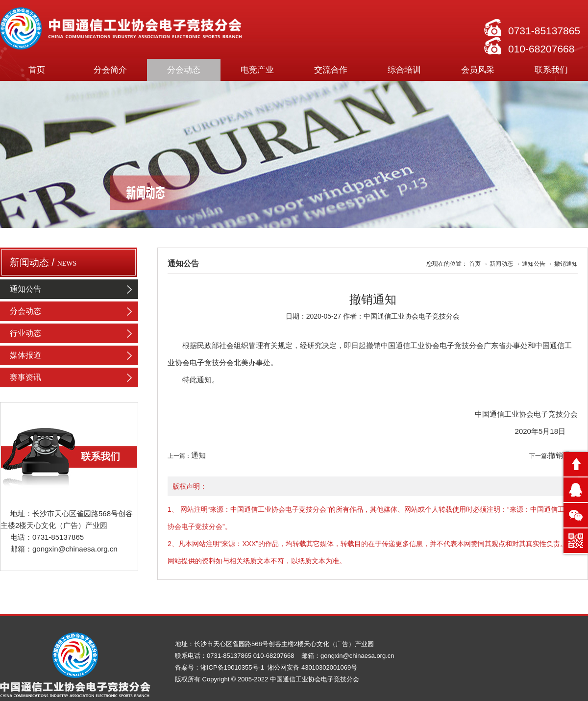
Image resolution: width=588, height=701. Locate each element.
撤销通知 (563, 455)
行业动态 (74, 333)
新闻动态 (501, 264)
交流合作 (331, 70)
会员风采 (478, 70)
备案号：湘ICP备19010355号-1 (220, 667)
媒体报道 (74, 355)
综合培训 (404, 70)
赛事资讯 (74, 377)
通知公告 (74, 289)
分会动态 (184, 70)
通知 (198, 455)
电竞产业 (257, 70)
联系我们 (551, 70)
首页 (37, 70)
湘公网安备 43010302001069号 (312, 667)
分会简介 (110, 70)
